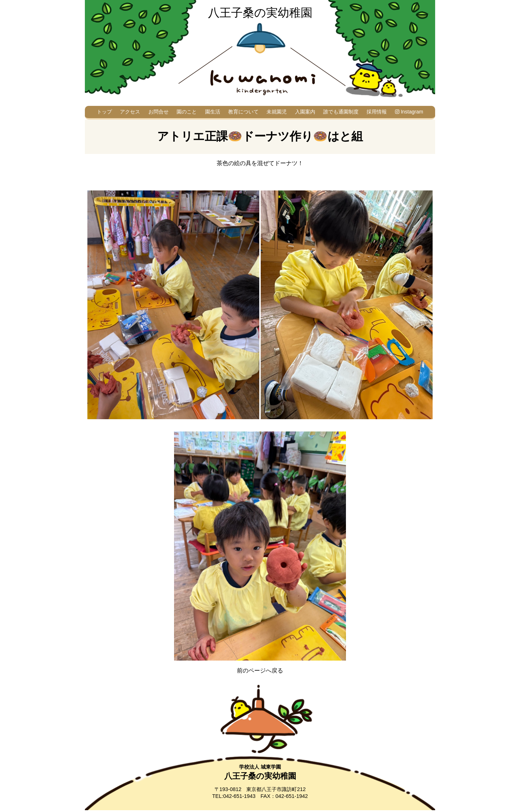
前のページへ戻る (260, 671)
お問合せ (159, 112)
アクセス (130, 112)
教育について (243, 112)
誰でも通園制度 (341, 112)
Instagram (409, 112)
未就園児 (277, 112)
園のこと (187, 112)
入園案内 (305, 112)
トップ (104, 112)
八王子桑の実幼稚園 (260, 13)
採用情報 (377, 112)
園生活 (213, 112)
